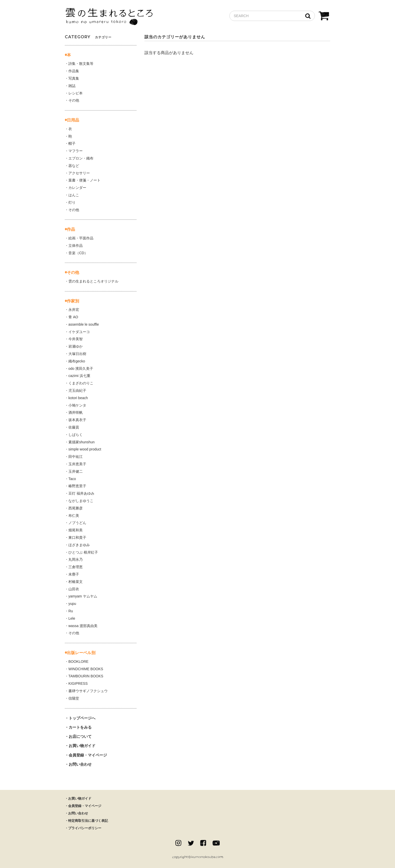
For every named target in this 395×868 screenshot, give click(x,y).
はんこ (74, 195)
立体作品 (76, 246)
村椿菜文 (76, 582)
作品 (71, 229)
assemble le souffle (84, 324)
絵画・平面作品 (81, 238)
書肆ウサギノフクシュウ (88, 691)
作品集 (74, 71)
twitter (191, 843)
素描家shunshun (82, 442)
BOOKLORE (78, 662)
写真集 (74, 78)
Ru (71, 611)
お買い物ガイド (82, 746)
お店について (80, 736)
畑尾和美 (76, 530)
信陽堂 (74, 698)
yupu (72, 604)
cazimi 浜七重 (79, 376)
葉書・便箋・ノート (84, 180)
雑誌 (72, 86)
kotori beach (78, 398)
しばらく (76, 435)
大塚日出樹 (77, 354)
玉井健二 (76, 471)
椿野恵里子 (77, 486)
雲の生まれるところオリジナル (93, 281)
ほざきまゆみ (79, 545)
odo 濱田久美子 (81, 369)
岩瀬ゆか (76, 346)
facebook (203, 843)
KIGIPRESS (78, 683)
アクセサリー (79, 173)
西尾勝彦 (76, 508)
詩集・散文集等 (81, 64)
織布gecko (77, 361)
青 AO (73, 317)
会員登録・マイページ (88, 755)
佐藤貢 (74, 427)
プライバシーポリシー (85, 828)
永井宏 (74, 310)
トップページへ (82, 718)
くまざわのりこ (81, 383)
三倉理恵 (76, 567)
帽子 (72, 143)
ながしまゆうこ (81, 501)
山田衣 (74, 589)
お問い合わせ (80, 764)
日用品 (73, 120)
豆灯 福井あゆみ (81, 493)
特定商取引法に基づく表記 (88, 821)
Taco (72, 479)
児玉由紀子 (77, 390)
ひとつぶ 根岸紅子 (83, 552)
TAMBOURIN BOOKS (86, 676)
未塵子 (74, 574)
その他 (74, 100)
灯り (72, 202)
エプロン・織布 (81, 158)
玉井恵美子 (77, 464)
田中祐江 (76, 457)
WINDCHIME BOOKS (86, 669)
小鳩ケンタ (77, 405)
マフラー (76, 151)
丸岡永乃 (76, 559)
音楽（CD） (78, 253)
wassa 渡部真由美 (83, 626)
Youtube (216, 843)
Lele (72, 618)
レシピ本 (76, 93)
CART (324, 16)
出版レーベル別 (81, 653)
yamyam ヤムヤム (83, 596)
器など (74, 166)
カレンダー (77, 188)
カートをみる (80, 727)
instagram (178, 843)
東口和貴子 (77, 537)
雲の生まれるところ (109, 17)
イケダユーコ (79, 332)
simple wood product (85, 449)
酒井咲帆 (76, 412)
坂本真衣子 (77, 420)
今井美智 (76, 339)
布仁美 (74, 516)
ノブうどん (77, 523)
